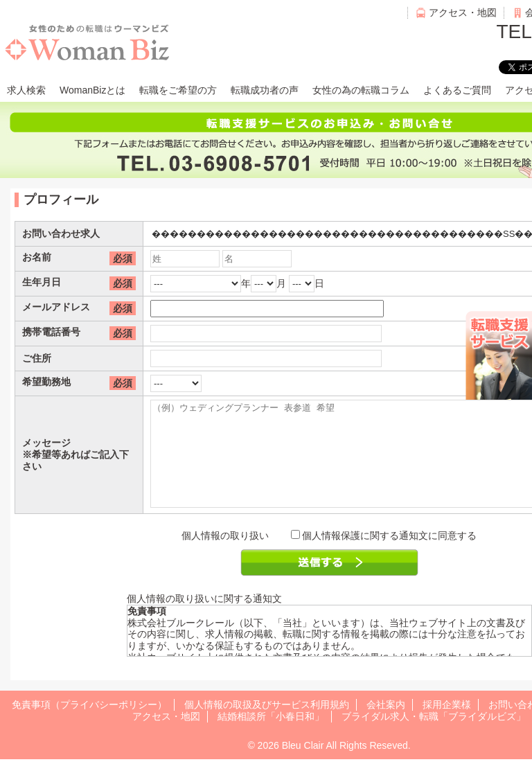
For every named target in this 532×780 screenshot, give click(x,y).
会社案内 (386, 725)
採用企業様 (447, 725)
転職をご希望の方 (178, 90)
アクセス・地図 (463, 12)
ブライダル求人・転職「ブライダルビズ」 (434, 737)
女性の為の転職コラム (361, 90)
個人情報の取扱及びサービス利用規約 (267, 725)
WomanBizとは (92, 90)
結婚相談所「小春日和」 (271, 737)
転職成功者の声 (265, 90)
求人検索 (26, 90)
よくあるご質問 (457, 90)
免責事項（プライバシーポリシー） (89, 725)
